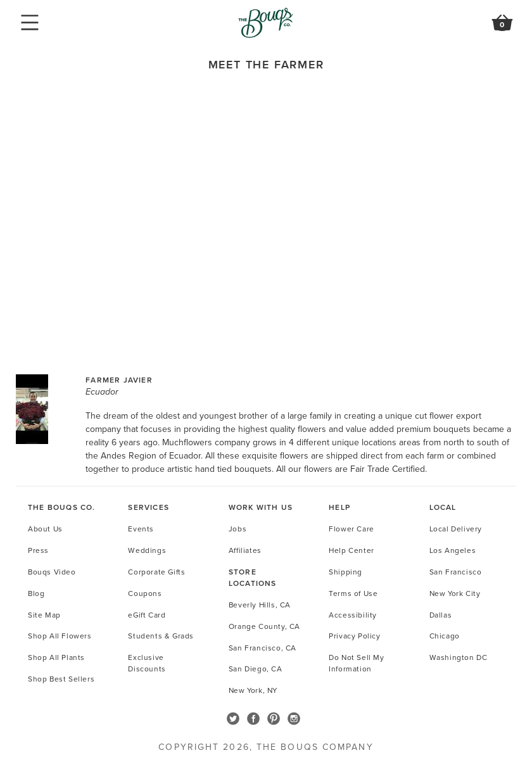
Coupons (145, 593)
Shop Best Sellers (61, 679)
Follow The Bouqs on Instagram (294, 719)
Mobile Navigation (30, 23)
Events (141, 529)
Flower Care (351, 529)
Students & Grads (161, 636)
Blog (36, 593)
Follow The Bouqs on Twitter (233, 719)
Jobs (237, 529)
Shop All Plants (56, 657)
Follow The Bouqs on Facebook (253, 719)
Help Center (351, 550)
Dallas (441, 615)
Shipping (345, 572)
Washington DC (459, 657)
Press (38, 550)
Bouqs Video (52, 572)
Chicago (445, 636)
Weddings (147, 550)
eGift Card (147, 615)
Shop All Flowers (60, 636)
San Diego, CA (256, 669)
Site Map (44, 615)
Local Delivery (456, 529)
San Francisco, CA (263, 648)
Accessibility (353, 615)
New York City (455, 593)
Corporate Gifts (156, 572)
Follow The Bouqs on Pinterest (274, 719)
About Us (45, 529)
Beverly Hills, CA (260, 605)
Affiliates (245, 550)
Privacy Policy (354, 636)
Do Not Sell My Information (356, 663)
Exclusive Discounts (147, 663)
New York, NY (253, 690)
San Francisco (456, 572)
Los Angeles (453, 550)
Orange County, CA (264, 626)
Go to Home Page (266, 23)
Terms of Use (353, 593)
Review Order (502, 30)
